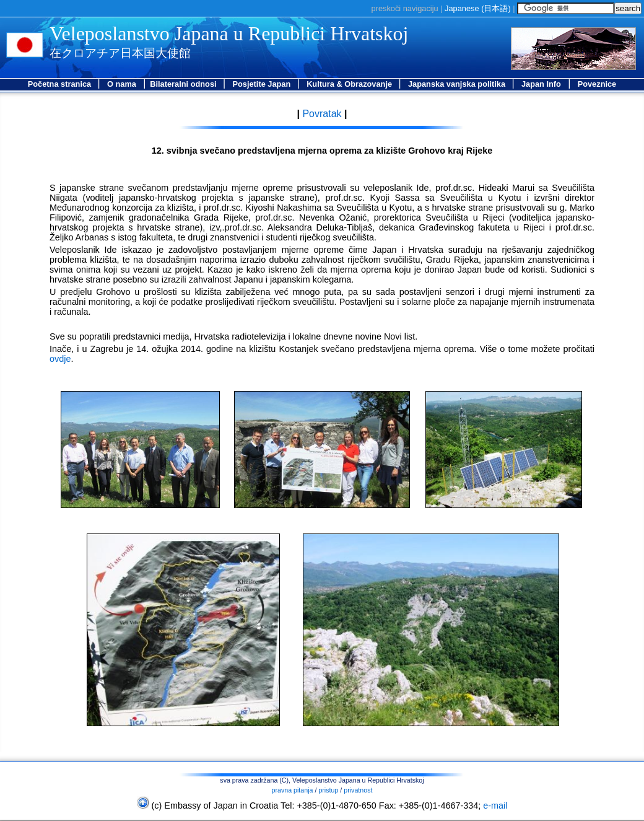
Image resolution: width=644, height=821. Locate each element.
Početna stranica (61, 84)
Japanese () (478, 8)
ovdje (60, 359)
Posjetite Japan (262, 84)
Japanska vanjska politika (458, 84)
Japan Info (541, 84)
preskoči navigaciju (405, 8)
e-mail (495, 806)
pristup (328, 790)
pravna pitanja (293, 790)
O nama (122, 84)
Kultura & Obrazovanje (350, 84)
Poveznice (597, 84)
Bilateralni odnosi (184, 84)
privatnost (358, 790)
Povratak (321, 114)
